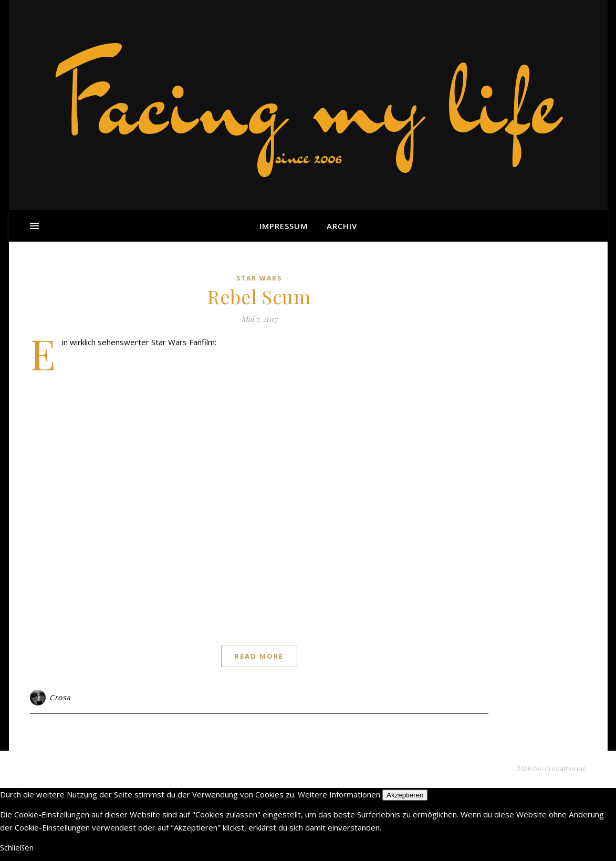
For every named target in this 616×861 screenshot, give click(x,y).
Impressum (284, 226)
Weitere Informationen (339, 794)
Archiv (342, 226)
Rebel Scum (259, 296)
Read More (259, 656)
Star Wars (259, 278)
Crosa (60, 697)
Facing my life (308, 100)
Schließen (17, 847)
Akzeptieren (405, 795)
